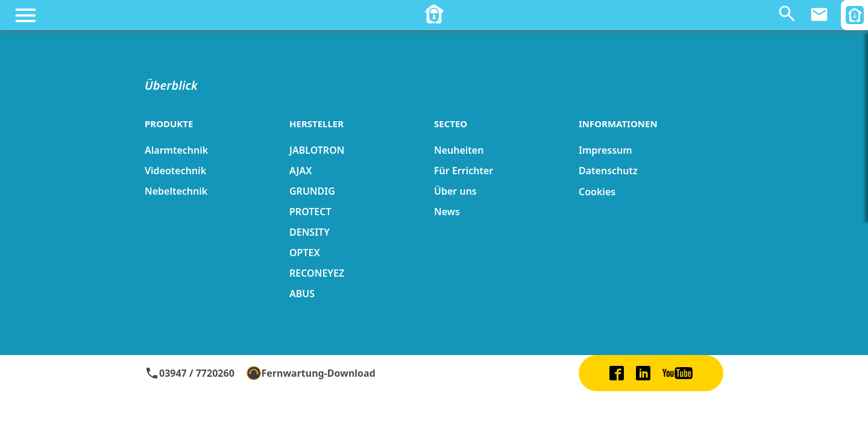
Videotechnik (175, 171)
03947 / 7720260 (190, 373)
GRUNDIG (312, 191)
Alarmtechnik (176, 150)
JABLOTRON (317, 150)
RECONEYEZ (317, 273)
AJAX (300, 171)
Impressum (605, 150)
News (447, 212)
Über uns (455, 191)
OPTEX (305, 253)
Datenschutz (608, 171)
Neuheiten (459, 150)
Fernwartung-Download (311, 373)
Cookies (597, 192)
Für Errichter (464, 171)
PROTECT (310, 212)
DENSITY (310, 232)
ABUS (302, 294)
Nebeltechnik (176, 191)
